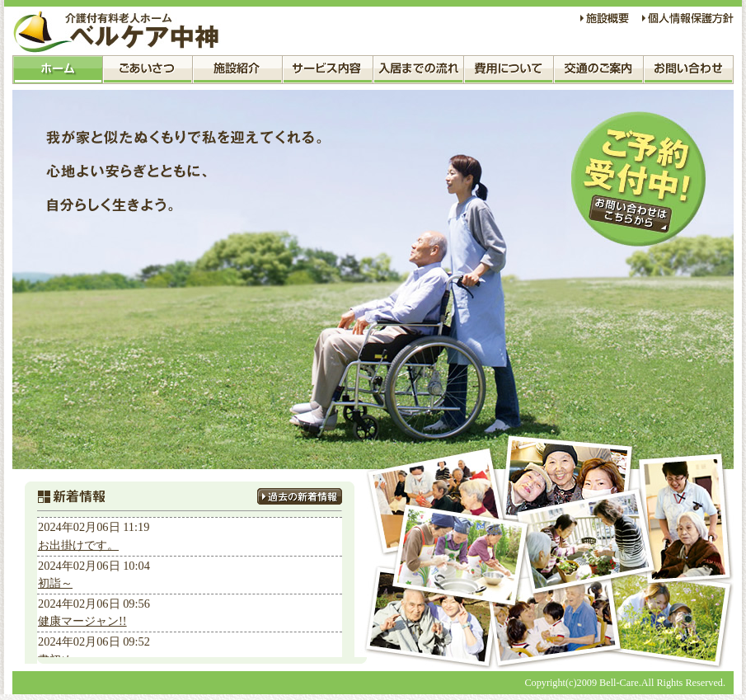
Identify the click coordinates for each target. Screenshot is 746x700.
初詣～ (55, 583)
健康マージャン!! (82, 621)
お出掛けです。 (78, 545)
